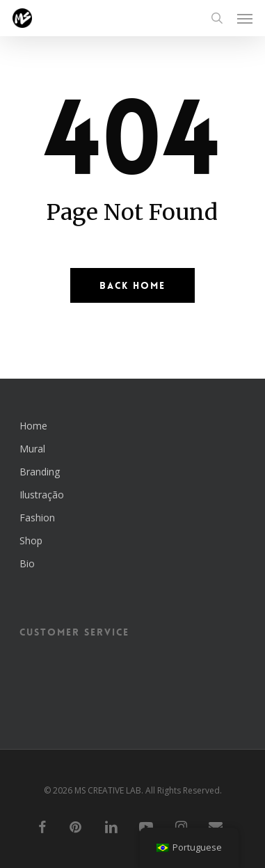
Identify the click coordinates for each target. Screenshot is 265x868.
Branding (40, 472)
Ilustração (42, 495)
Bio (27, 563)
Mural (32, 449)
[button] (245, 18)
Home (33, 426)
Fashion (37, 518)
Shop (31, 540)
